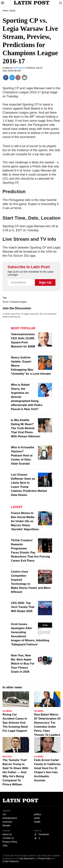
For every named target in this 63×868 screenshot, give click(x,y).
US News (7, 711)
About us (7, 834)
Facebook (44, 834)
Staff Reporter (19, 68)
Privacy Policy (10, 842)
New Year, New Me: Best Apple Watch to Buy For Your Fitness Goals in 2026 (23, 664)
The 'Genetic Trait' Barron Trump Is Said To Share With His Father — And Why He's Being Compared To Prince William (15, 772)
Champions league (18, 302)
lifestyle (6, 826)
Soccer (6, 302)
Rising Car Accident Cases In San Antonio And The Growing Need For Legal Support (15, 723)
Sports (13, 11)
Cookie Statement (10, 861)
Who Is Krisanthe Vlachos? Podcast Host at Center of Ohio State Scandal (23, 456)
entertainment (10, 818)
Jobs (5, 845)
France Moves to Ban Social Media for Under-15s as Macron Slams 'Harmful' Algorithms (25, 521)
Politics (7, 757)
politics (38, 814)
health (37, 822)
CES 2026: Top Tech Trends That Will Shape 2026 (23, 607)
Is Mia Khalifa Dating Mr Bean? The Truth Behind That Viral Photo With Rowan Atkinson (26, 428)
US (4, 814)
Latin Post (32, 3)
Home (5, 11)
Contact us (8, 838)
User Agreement (26, 859)
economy (7, 822)
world (37, 818)
